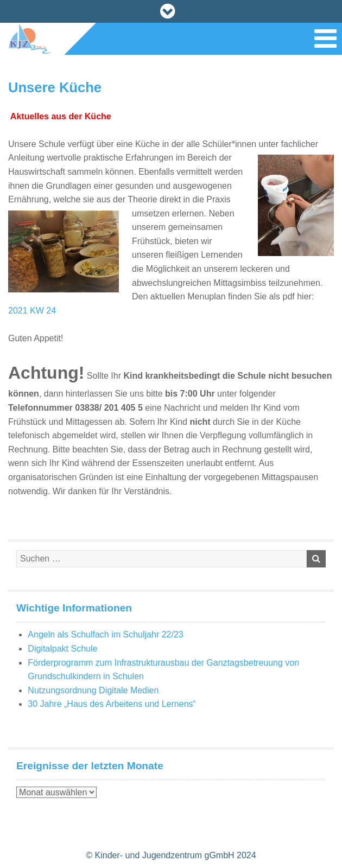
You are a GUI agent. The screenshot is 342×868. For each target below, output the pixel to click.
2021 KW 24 (32, 311)
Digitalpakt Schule (62, 649)
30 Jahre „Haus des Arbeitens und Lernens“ (112, 704)
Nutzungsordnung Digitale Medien (93, 690)
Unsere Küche (55, 87)
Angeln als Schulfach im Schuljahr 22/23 (105, 634)
